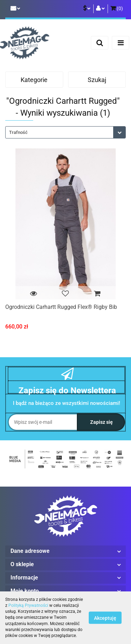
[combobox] (65, 132)
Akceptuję (105, 618)
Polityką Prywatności (28, 605)
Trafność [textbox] (18, 132)
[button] (117, 9)
